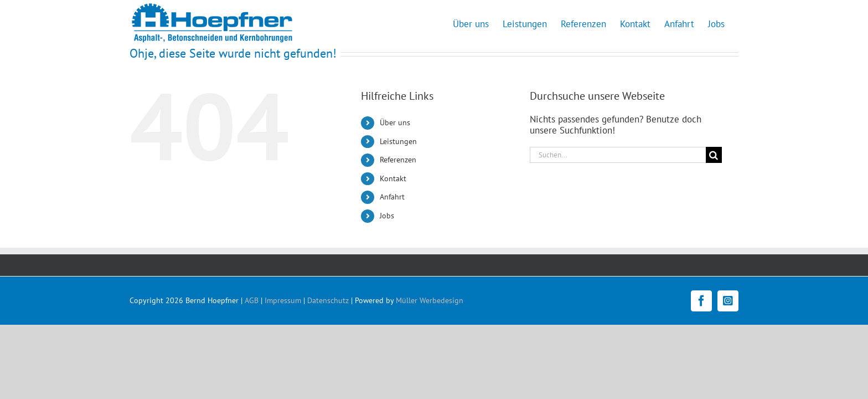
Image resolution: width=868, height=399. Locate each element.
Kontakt (393, 178)
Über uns (395, 122)
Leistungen (398, 141)
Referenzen (398, 160)
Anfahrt (392, 197)
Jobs (387, 216)
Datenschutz (328, 300)
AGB (252, 300)
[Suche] (714, 155)
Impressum (283, 300)
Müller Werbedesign (430, 300)
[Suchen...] (618, 155)
